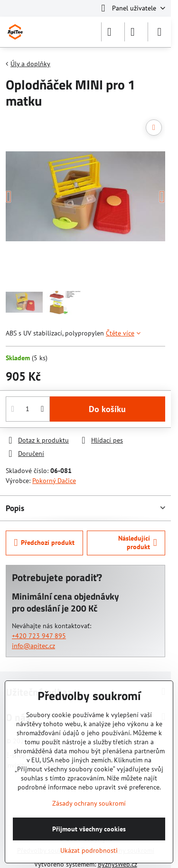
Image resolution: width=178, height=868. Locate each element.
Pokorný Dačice (54, 481)
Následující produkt (138, 542)
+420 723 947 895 (39, 636)
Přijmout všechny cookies (89, 829)
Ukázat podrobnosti (89, 850)
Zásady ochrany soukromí (89, 803)
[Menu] (159, 32)
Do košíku (107, 409)
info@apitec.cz (33, 646)
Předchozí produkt (45, 543)
